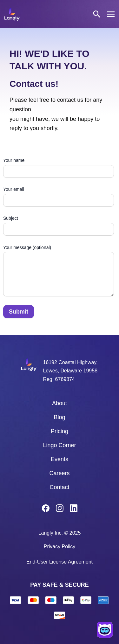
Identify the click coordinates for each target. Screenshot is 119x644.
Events (60, 459)
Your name (59, 168)
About (60, 403)
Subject (59, 226)
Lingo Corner (59, 445)
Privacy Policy (60, 547)
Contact (59, 487)
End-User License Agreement (60, 562)
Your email (59, 197)
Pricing (60, 431)
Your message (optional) (59, 272)
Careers (59, 473)
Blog (59, 417)
